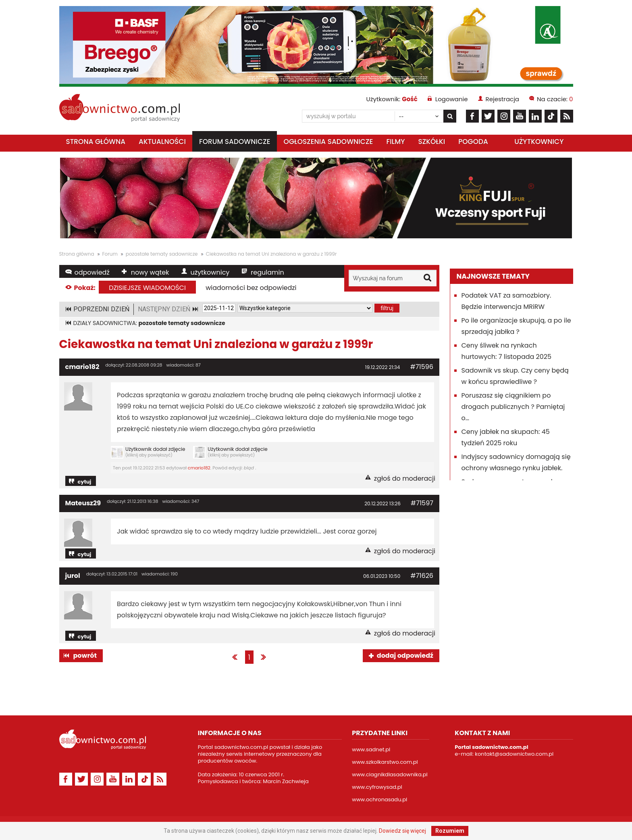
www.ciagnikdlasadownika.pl (390, 774)
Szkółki (431, 142)
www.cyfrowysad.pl (377, 787)
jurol (73, 576)
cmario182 (82, 367)
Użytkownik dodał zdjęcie (148, 452)
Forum (110, 254)
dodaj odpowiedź (405, 656)
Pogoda (473, 142)
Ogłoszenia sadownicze (328, 142)
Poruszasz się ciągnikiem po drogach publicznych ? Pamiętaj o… (513, 407)
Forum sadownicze (235, 142)
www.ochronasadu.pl (379, 799)
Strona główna (96, 142)
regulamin (267, 272)
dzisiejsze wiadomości (147, 288)
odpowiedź (92, 272)
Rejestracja (502, 99)
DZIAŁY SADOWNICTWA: (149, 323)
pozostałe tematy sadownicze (162, 254)
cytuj (85, 482)
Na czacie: (555, 99)
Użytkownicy (539, 142)
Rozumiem (450, 831)
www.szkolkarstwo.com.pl (385, 762)
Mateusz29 (83, 503)
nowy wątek (150, 272)
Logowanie (452, 99)
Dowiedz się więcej (402, 831)
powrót (85, 656)
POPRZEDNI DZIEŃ (101, 309)
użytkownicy (210, 272)
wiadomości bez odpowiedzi (251, 288)
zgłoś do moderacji (405, 478)
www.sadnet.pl (371, 749)
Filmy (395, 142)
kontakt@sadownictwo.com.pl (514, 754)
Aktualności (162, 142)
